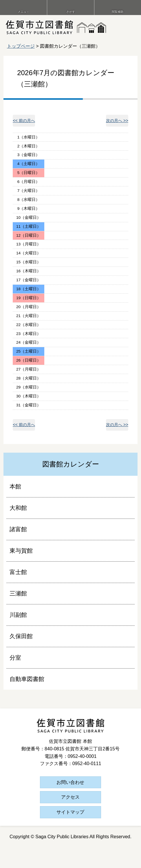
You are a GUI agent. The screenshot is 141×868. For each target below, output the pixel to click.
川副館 (18, 615)
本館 (15, 486)
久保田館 (21, 636)
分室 (15, 658)
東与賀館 (21, 551)
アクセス (70, 797)
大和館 (18, 508)
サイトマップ (70, 812)
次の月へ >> (117, 121)
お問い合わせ (70, 782)
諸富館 (18, 529)
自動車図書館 (27, 679)
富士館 (18, 572)
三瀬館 (18, 593)
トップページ (21, 46)
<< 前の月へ (24, 121)
